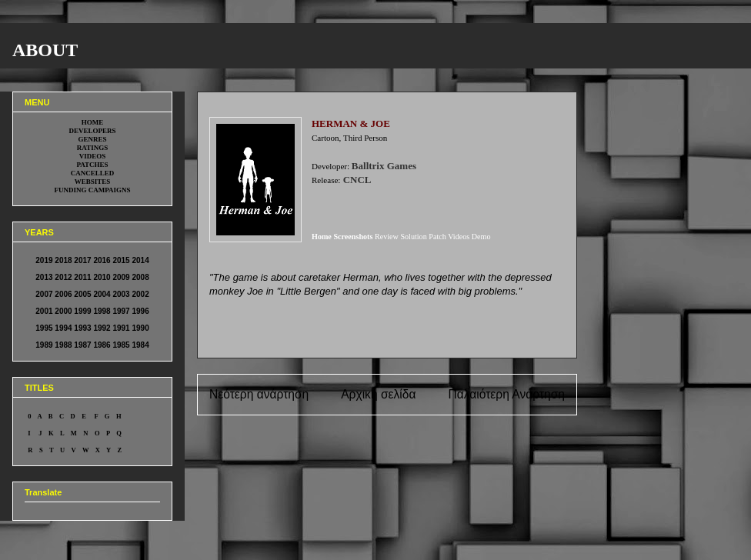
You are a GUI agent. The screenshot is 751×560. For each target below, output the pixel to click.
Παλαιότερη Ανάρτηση (506, 394)
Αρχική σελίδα (378, 394)
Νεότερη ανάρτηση (259, 394)
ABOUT (45, 50)
